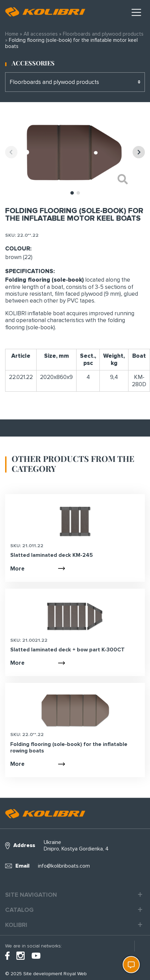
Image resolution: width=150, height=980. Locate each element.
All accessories (41, 34)
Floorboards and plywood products (103, 34)
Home (12, 34)
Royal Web (75, 974)
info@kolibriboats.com (64, 866)
